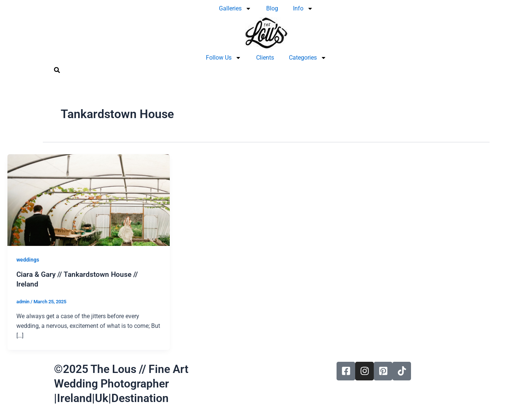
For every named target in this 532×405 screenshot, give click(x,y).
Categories (308, 58)
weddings (28, 260)
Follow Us (224, 58)
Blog (272, 8)
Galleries (235, 9)
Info (303, 9)
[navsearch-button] (57, 71)
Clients (265, 58)
